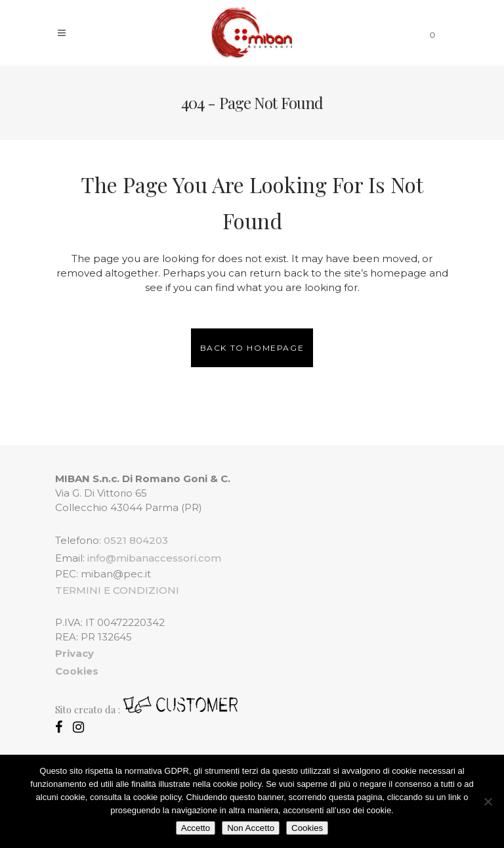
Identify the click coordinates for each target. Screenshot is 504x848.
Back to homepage (252, 348)
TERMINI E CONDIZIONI (117, 590)
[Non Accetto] (488, 801)
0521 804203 (136, 540)
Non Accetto (251, 828)
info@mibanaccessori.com (154, 558)
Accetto (196, 828)
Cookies (307, 828)
